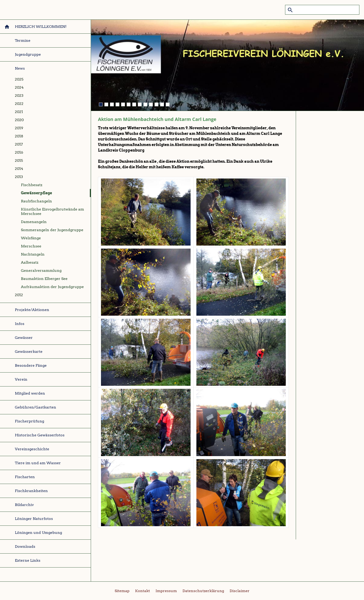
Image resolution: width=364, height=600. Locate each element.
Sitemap (122, 591)
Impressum (166, 591)
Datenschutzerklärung (203, 591)
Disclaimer (240, 591)
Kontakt (143, 591)
